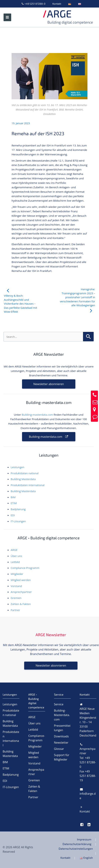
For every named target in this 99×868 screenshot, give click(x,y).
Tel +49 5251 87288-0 (88, 762)
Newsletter (61, 743)
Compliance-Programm (25, 568)
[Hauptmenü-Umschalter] (7, 17)
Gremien (16, 598)
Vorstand (16, 586)
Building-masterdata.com (37, 415)
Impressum (84, 839)
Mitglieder (17, 574)
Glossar (59, 749)
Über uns (16, 556)
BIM (13, 497)
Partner (15, 610)
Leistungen (18, 467)
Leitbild (15, 562)
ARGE (14, 550)
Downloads (61, 736)
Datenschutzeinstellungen (76, 849)
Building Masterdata (23, 479)
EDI (13, 515)
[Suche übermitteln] (88, 336)
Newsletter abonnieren (49, 384)
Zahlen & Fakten (21, 604)
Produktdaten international (28, 485)
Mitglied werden (21, 580)
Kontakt (57, 4)
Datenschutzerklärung (77, 844)
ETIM (14, 503)
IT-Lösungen (18, 521)
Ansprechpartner (21, 592)
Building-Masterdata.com (62, 715)
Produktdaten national (25, 473)
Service (59, 704)
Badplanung (18, 509)
